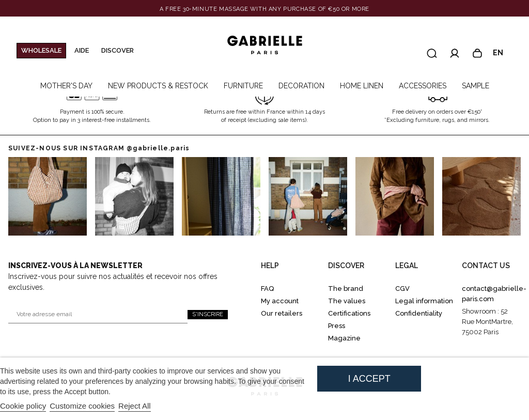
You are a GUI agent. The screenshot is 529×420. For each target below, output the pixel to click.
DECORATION (301, 86)
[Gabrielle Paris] (264, 46)
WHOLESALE (41, 50)
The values (347, 301)
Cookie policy (23, 406)
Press (337, 326)
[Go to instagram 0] (48, 196)
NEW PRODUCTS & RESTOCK (158, 86)
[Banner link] (264, 9)
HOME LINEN (362, 86)
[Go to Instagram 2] (221, 196)
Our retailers (282, 313)
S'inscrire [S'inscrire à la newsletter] (208, 314)
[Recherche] (432, 53)
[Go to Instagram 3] (308, 196)
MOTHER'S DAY (66, 86)
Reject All (135, 406)
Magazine (344, 338)
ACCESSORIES (423, 86)
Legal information (424, 301)
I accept (369, 379)
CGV (402, 289)
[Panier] (477, 53)
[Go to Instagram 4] (395, 196)
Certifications (349, 313)
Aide (82, 50)
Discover (118, 50)
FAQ (267, 289)
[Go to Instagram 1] (134, 196)
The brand (346, 289)
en (503, 53)
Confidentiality (419, 313)
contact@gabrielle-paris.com (494, 294)
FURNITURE (243, 86)
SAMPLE (476, 86)
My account (280, 301)
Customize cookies (82, 406)
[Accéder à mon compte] (455, 53)
